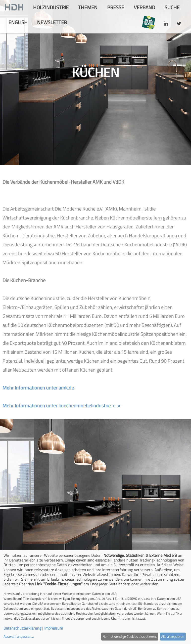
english (18, 22)
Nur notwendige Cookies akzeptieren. (130, 636)
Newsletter (52, 22)
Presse (116, 7)
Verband (144, 7)
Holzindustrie (51, 7)
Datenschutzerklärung (22, 628)
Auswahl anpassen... (19, 636)
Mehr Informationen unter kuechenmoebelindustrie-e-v (61, 406)
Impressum (54, 628)
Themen (88, 7)
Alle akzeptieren (173, 636)
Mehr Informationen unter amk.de (38, 388)
